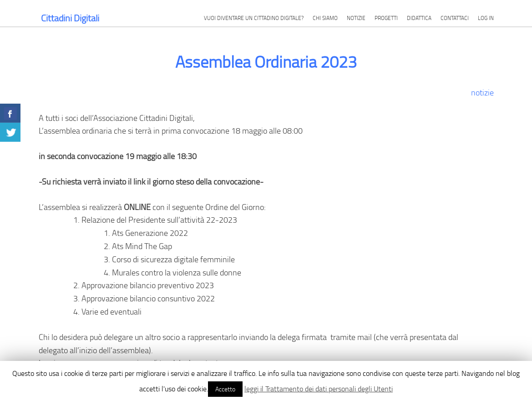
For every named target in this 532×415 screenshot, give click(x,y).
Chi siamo (325, 18)
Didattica (419, 18)
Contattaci (455, 18)
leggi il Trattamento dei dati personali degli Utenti (319, 389)
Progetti (386, 18)
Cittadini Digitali (70, 18)
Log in (486, 18)
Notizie (356, 18)
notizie (482, 92)
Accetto (225, 389)
